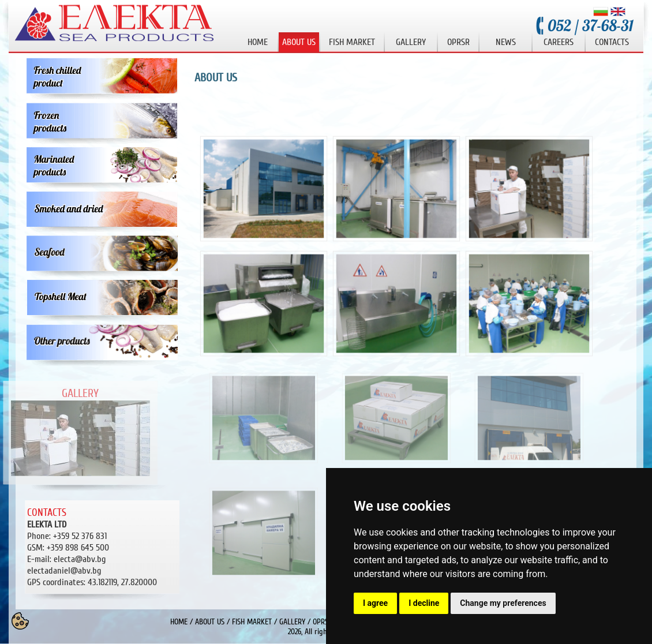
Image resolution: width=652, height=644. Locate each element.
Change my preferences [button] (503, 603)
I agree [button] (375, 603)
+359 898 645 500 (78, 548)
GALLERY (292, 622)
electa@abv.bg (80, 559)
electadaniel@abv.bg (64, 571)
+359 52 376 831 (80, 536)
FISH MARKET (252, 622)
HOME (179, 622)
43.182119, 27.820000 (92, 582)
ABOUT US (210, 622)
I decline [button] (424, 603)
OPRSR (323, 622)
